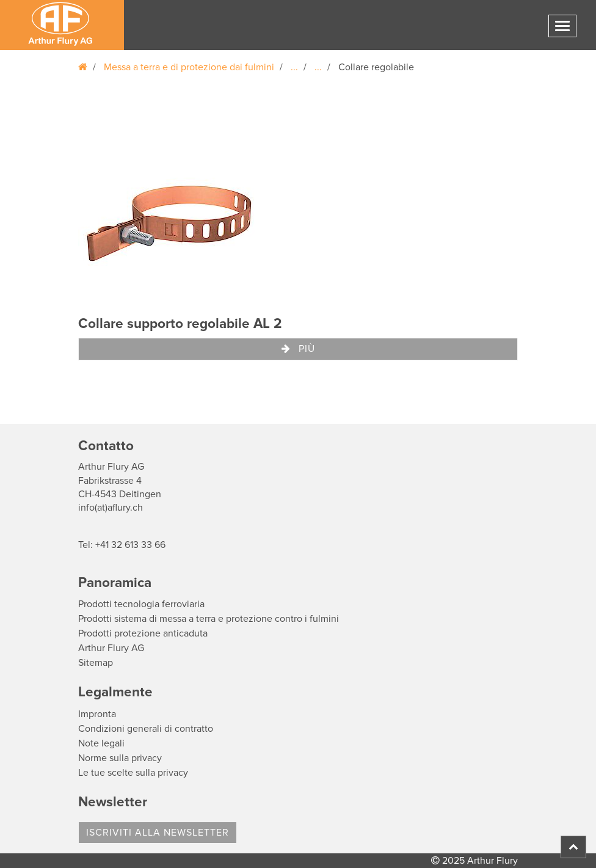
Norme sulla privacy (120, 758)
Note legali (101, 743)
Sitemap (96, 663)
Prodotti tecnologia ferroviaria (141, 604)
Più (298, 349)
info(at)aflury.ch (111, 508)
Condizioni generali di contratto (146, 729)
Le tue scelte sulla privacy (133, 773)
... (294, 67)
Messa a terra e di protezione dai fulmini (189, 67)
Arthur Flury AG (111, 648)
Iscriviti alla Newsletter (158, 833)
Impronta (97, 714)
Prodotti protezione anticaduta (143, 633)
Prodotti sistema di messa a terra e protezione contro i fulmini (209, 619)
